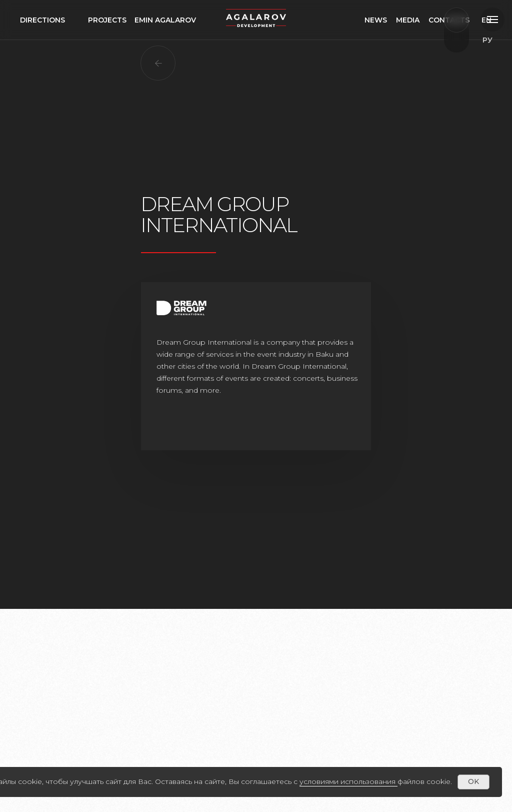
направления (48, 20)
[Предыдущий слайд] (61, 652)
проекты (107, 20)
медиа (426, 20)
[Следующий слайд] (451, 652)
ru (493, 60)
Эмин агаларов (167, 20)
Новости (384, 20)
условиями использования (347, 781)
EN (487, 40)
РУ (483, 20)
